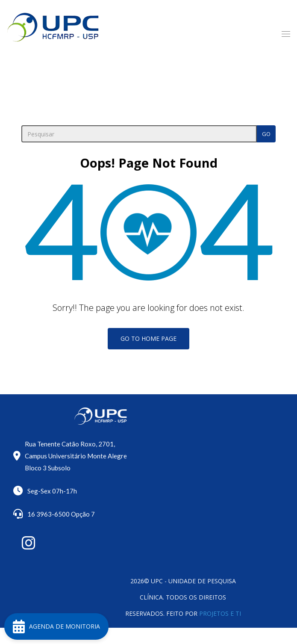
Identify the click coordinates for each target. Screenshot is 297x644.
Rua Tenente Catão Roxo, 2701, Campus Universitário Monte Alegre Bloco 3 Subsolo (76, 456)
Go (266, 134)
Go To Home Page (148, 338)
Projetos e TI (220, 613)
